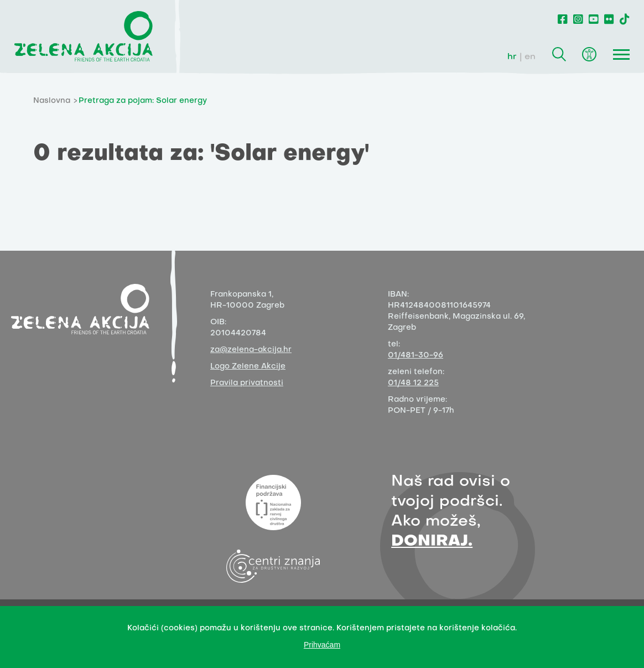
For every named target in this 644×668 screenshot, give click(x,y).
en (530, 57)
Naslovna (52, 101)
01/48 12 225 (413, 383)
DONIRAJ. (432, 542)
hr (512, 57)
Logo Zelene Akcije (248, 367)
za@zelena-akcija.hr (251, 350)
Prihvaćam (322, 645)
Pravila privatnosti (247, 383)
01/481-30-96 (416, 356)
